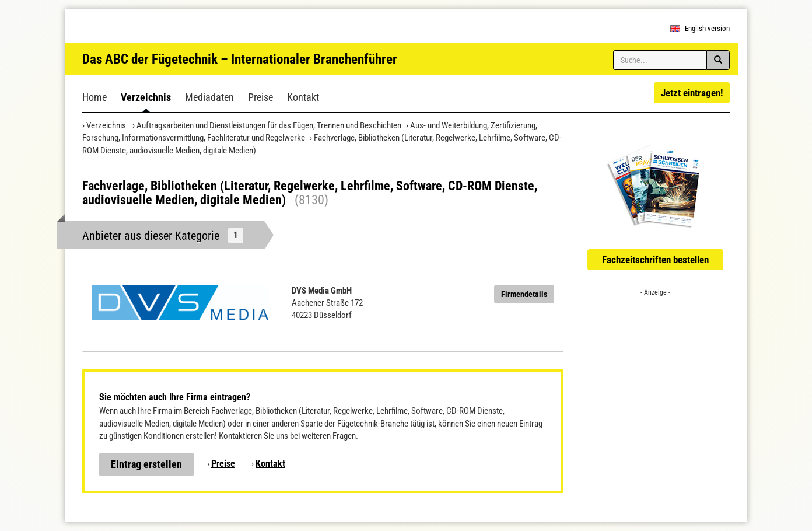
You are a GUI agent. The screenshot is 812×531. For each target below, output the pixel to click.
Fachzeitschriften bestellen (655, 260)
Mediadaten (209, 97)
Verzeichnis (146, 97)
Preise (260, 97)
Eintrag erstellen (146, 464)
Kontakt (303, 97)
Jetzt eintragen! (692, 93)
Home (94, 97)
